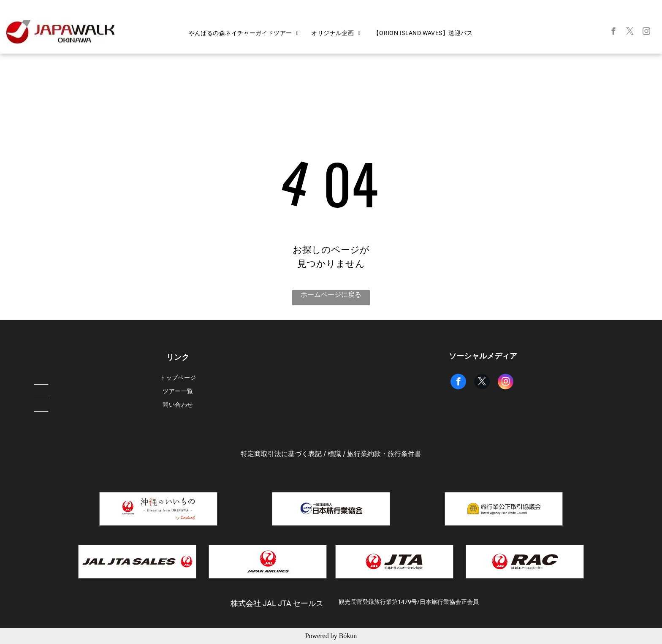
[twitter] (630, 33)
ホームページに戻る (331, 295)
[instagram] (647, 33)
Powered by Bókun (331, 636)
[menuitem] (244, 33)
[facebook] (614, 33)
